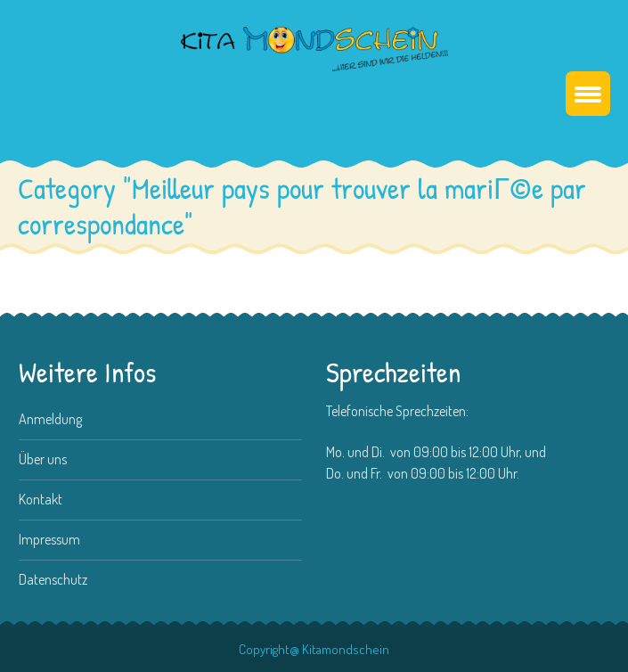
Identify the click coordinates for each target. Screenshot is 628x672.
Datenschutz (53, 579)
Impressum (49, 539)
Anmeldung (50, 419)
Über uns (43, 459)
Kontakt (41, 499)
